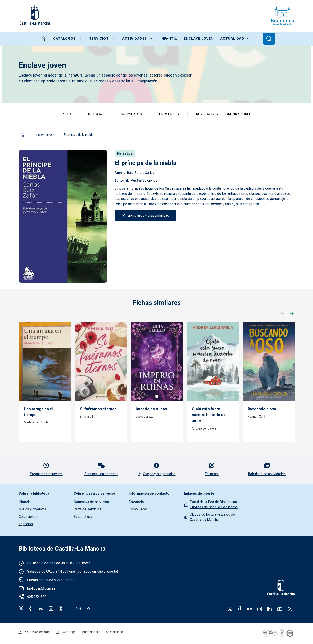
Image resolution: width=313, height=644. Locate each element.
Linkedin (270, 609)
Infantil (169, 38)
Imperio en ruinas (151, 409)
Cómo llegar (138, 509)
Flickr (41, 608)
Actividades (134, 38)
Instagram (51, 608)
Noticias (96, 114)
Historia (25, 502)
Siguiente (292, 314)
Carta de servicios (88, 509)
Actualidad (232, 38)
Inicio (44, 39)
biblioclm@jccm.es (41, 588)
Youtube (78, 608)
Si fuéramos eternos (98, 409)
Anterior (282, 314)
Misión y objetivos (33, 509)
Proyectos (169, 114)
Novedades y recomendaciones (224, 114)
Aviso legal (69, 632)
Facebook (31, 608)
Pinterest (61, 608)
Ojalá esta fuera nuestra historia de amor (209, 415)
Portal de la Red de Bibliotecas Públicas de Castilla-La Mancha (214, 504)
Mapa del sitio (91, 632)
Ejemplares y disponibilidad (148, 215)
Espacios (26, 524)
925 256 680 (37, 597)
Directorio (136, 502)
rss (88, 608)
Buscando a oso (262, 409)
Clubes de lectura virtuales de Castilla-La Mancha (212, 517)
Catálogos (64, 38)
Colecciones (28, 517)
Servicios (99, 38)
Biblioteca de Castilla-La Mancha (62, 549)
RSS (290, 609)
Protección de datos (38, 632)
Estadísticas (83, 517)
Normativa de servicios (91, 502)
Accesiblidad (114, 632)
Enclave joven (199, 38)
